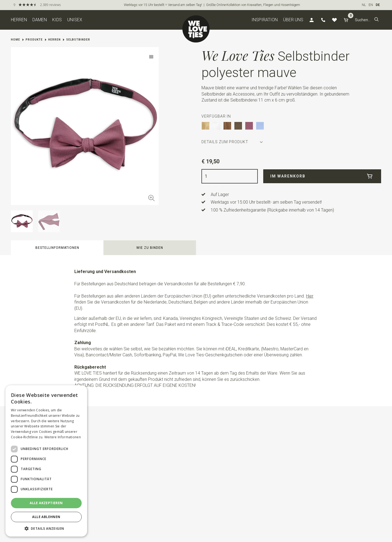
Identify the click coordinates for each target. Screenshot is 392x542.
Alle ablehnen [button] (46, 517)
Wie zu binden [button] (150, 248)
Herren (19, 20)
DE (378, 5)
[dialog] (46, 461)
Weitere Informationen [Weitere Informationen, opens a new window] (63, 437)
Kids (57, 20)
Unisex (75, 20)
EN (371, 5)
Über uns (293, 20)
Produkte (34, 40)
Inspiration (265, 20)
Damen (40, 20)
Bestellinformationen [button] (57, 248)
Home (16, 40)
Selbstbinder (78, 40)
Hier (310, 296)
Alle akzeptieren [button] (46, 503)
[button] (376, 20)
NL (364, 5)
